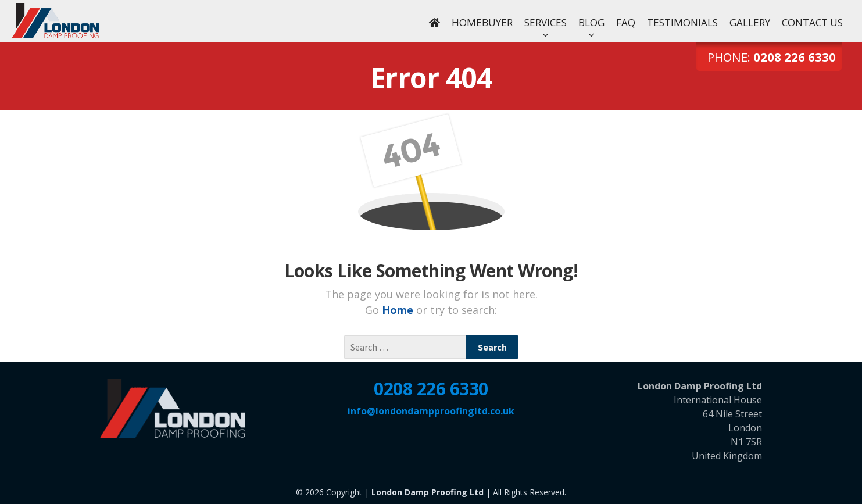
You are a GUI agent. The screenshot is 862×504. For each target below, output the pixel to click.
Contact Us (812, 22)
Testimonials (682, 22)
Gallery (750, 22)
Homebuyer (482, 22)
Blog (591, 22)
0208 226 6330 (431, 389)
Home (399, 310)
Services (546, 22)
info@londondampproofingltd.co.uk (431, 411)
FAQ (626, 22)
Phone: (772, 57)
